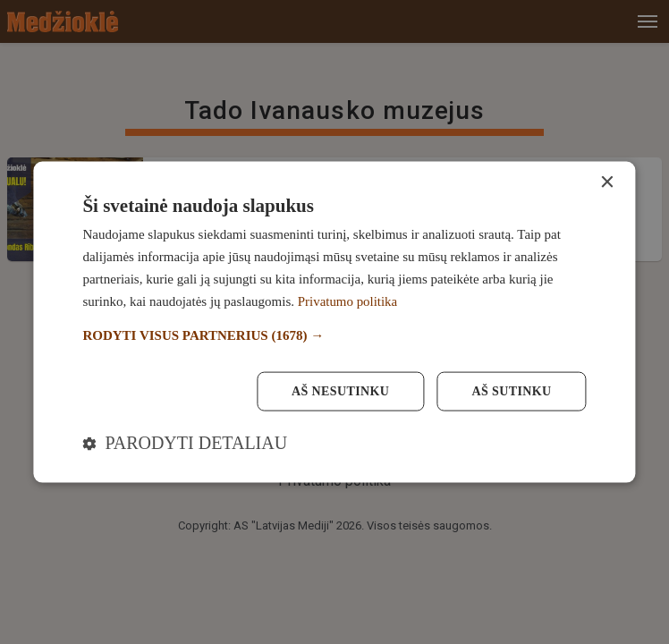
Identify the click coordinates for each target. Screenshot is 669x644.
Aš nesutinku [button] (340, 390)
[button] (334, 336)
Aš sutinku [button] (511, 390)
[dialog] (334, 322)
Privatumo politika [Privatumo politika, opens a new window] (348, 301)
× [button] (607, 183)
